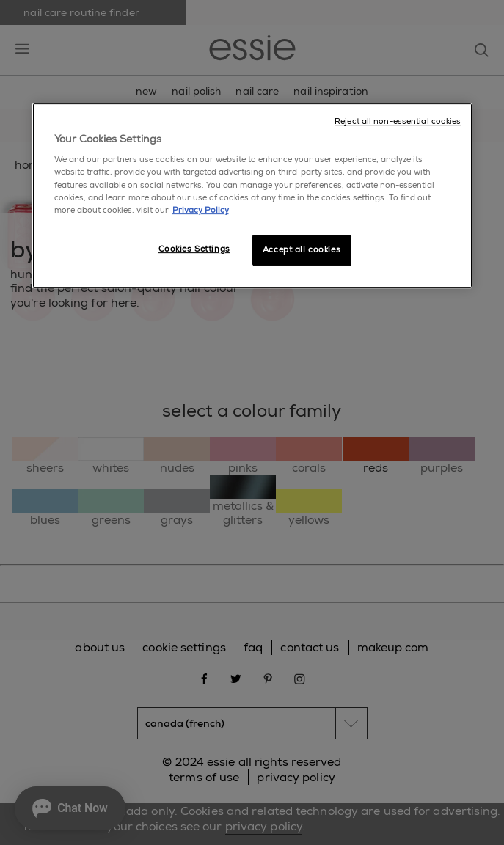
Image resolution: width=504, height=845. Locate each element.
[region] (252, 195)
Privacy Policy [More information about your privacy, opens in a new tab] (201, 210)
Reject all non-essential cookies (398, 121)
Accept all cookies (302, 250)
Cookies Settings (194, 249)
